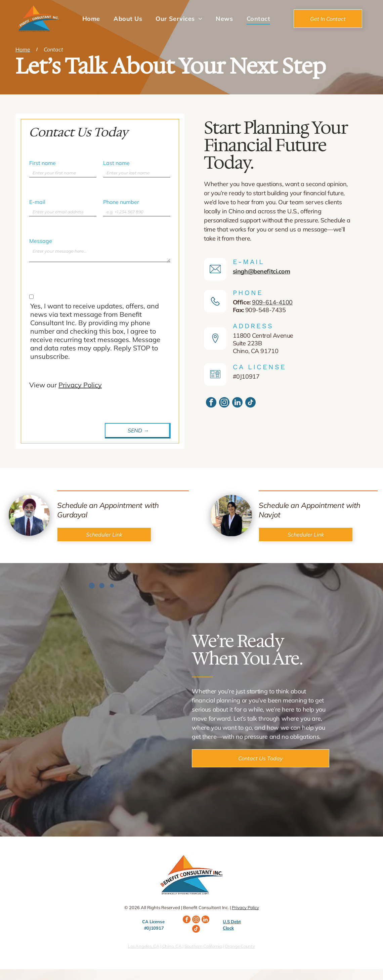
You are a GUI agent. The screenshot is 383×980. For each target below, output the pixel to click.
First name (42, 163)
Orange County (240, 946)
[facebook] (211, 403)
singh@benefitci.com (262, 271)
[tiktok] (250, 403)
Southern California (203, 946)
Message (41, 241)
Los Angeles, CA (144, 946)
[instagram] (224, 403)
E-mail (37, 202)
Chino (236, 211)
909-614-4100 (272, 302)
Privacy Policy (80, 385)
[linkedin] (237, 403)
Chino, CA (172, 946)
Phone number (121, 202)
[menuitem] (91, 19)
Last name (116, 163)
